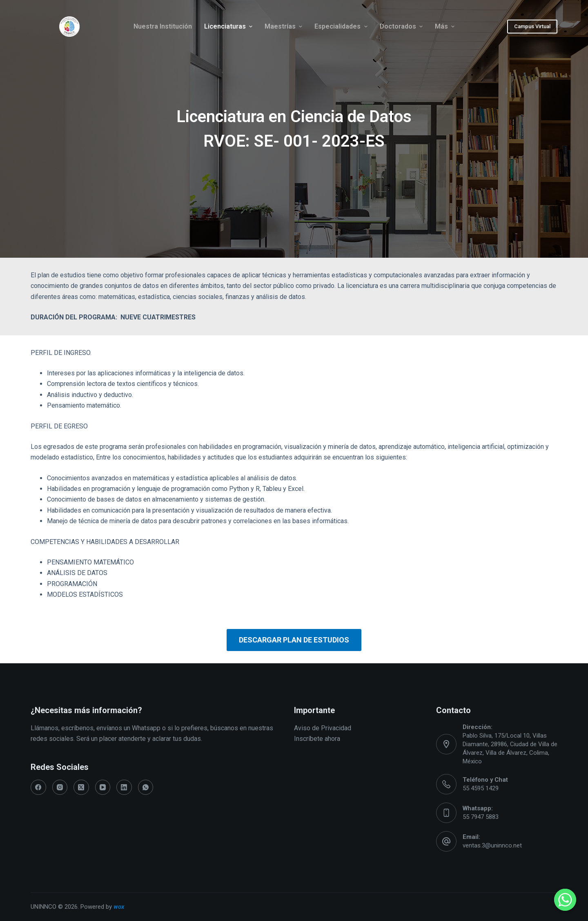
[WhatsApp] (146, 787)
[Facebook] (38, 787)
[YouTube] (103, 787)
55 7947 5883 (481, 817)
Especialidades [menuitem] (342, 26)
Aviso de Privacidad (323, 728)
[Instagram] (60, 787)
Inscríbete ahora (317, 739)
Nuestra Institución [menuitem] (163, 26)
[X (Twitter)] (81, 787)
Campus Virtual (532, 26)
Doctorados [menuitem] (402, 26)
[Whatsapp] (565, 900)
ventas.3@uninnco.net (492, 845)
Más (446, 26)
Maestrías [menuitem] (284, 26)
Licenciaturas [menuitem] (229, 26)
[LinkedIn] (124, 787)
